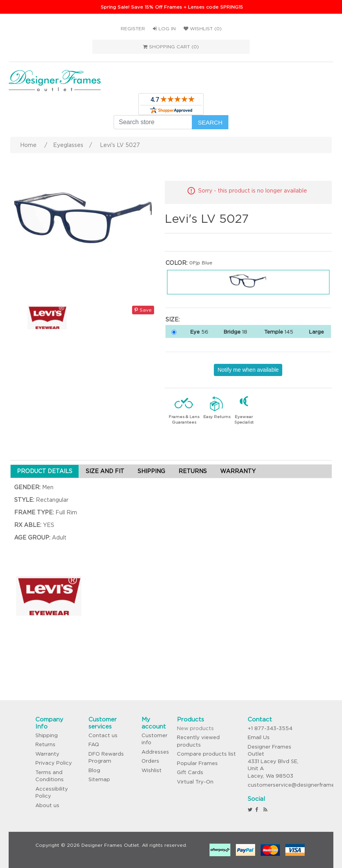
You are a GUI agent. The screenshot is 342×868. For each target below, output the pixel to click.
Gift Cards (190, 772)
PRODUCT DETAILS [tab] (45, 471)
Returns (45, 744)
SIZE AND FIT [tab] (105, 471)
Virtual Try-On (195, 782)
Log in (164, 28)
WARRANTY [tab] (238, 471)
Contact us (103, 735)
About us (47, 805)
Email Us (259, 737)
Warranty (47, 754)
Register (133, 28)
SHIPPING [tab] (151, 471)
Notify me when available (248, 370)
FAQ (94, 744)
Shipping (47, 735)
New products (195, 728)
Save (143, 310)
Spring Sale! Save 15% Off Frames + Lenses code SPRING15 (172, 7)
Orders (150, 761)
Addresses (155, 752)
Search (210, 122)
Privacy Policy (54, 763)
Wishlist (152, 770)
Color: (177, 263)
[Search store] (153, 122)
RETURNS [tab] (193, 471)
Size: (173, 319)
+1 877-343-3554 (270, 728)
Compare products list (206, 754)
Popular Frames (197, 763)
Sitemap (99, 779)
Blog (94, 770)
